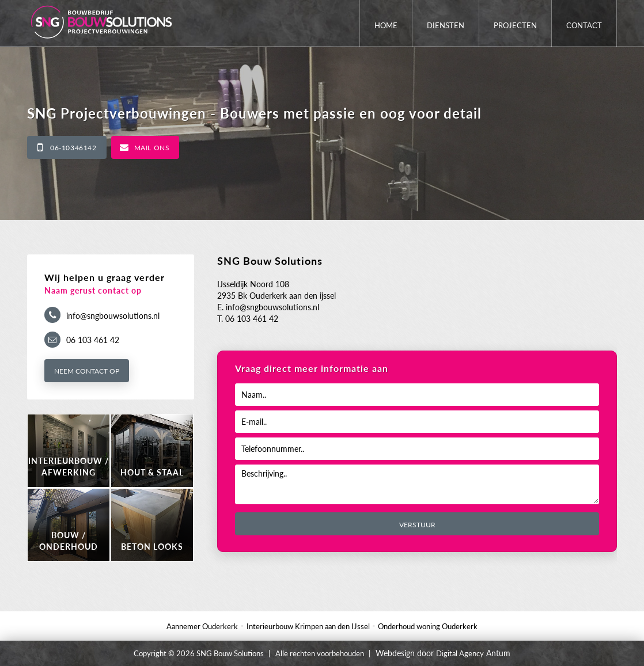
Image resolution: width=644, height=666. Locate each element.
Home (386, 25)
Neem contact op (87, 371)
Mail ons (152, 148)
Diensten (446, 25)
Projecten (515, 25)
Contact (584, 25)
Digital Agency (460, 653)
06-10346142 (73, 148)
